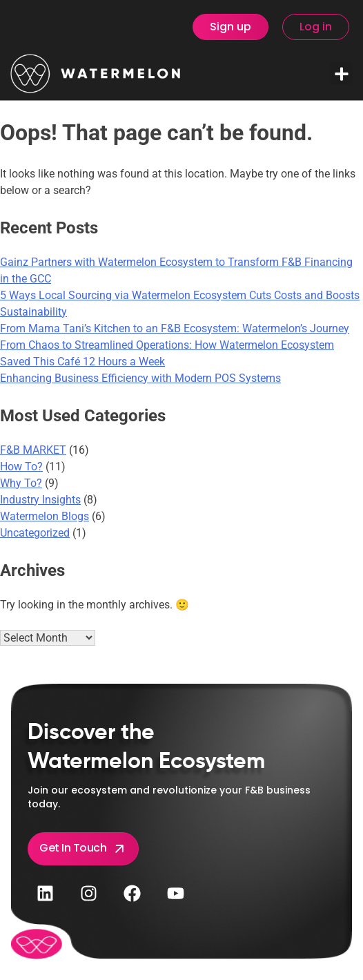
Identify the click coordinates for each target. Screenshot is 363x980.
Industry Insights (40, 500)
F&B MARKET (33, 450)
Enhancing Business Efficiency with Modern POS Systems (140, 378)
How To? (21, 467)
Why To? (21, 483)
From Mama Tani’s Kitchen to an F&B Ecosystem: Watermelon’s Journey (175, 328)
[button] (341, 74)
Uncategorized (35, 533)
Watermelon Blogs (45, 516)
